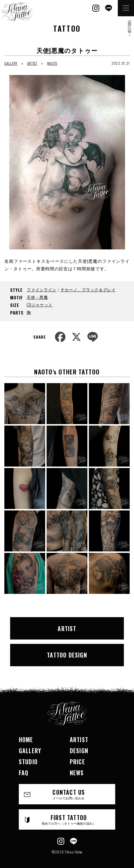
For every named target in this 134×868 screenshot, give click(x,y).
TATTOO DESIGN (67, 655)
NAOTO (52, 63)
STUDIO (28, 762)
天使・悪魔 (37, 297)
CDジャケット (40, 304)
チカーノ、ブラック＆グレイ (88, 289)
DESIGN (79, 751)
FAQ (24, 773)
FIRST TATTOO (69, 819)
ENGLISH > (130, 28)
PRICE (77, 762)
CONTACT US (69, 794)
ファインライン (42, 289)
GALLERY (11, 63)
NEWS (77, 773)
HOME (26, 740)
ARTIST (32, 63)
